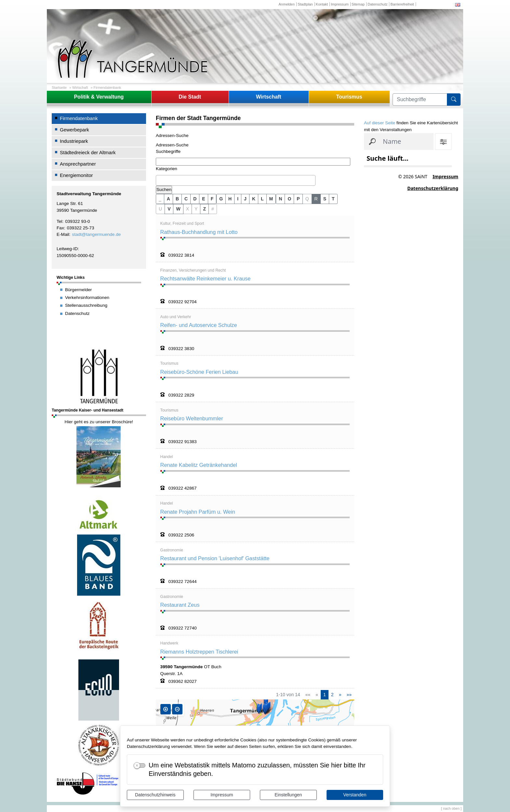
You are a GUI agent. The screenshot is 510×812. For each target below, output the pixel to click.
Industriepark (74, 141)
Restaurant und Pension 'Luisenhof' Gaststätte (215, 558)
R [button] (316, 199)
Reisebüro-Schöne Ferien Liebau (199, 372)
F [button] (212, 199)
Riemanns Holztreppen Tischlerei (199, 652)
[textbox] (159, 180)
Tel (59, 221)
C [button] (186, 199)
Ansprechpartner (78, 164)
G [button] (221, 199)
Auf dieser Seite (380, 123)
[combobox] (236, 181)
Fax (60, 228)
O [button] (289, 199)
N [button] (280, 199)
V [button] (169, 209)
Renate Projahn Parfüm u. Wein (198, 512)
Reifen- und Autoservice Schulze (199, 325)
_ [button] (160, 199)
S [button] (325, 199)
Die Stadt (190, 97)
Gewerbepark (74, 130)
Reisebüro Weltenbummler (192, 418)
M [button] (271, 199)
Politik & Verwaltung (99, 97)
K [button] (254, 199)
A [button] (168, 199)
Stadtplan (305, 4)
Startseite (59, 88)
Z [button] (204, 209)
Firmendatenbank (107, 88)
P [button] (298, 199)
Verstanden (355, 795)
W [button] (178, 209)
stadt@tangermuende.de (96, 234)
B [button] (177, 199)
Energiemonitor (76, 175)
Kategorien (167, 169)
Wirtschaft (80, 88)
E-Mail (63, 234)
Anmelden (287, 4)
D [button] (195, 199)
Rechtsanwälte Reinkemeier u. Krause (206, 278)
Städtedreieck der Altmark (88, 152)
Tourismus (349, 97)
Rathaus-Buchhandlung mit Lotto (199, 232)
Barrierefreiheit (402, 4)
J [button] (245, 199)
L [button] (262, 199)
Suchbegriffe (168, 151)
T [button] (333, 199)
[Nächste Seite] (340, 695)
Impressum (222, 795)
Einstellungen (288, 795)
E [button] (203, 199)
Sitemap (358, 4)
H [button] (230, 199)
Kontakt (322, 4)
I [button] (238, 199)
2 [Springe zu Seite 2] (332, 695)
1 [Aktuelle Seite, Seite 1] (325, 695)
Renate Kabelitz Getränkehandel (199, 465)
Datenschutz (377, 4)
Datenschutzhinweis (155, 795)
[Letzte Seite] (349, 695)
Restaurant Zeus (180, 605)
